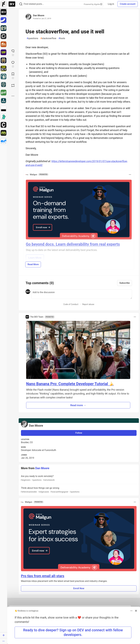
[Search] (21, 4)
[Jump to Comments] (13, 64)
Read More (33, 264)
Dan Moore (39, 15)
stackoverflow (48, 38)
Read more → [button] (78, 405)
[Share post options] (13, 96)
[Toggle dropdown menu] (130, 175)
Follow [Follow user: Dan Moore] (79, 433)
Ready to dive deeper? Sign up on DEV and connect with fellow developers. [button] (73, 632)
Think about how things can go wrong (78, 490)
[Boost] (13, 85)
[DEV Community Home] (12, 4)
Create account (128, 4)
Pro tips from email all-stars (43, 576)
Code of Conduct (71, 304)
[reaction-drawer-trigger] (13, 53)
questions (32, 38)
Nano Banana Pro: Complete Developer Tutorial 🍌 (70, 384)
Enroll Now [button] (79, 588)
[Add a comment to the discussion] (82, 294)
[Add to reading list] (13, 76)
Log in (111, 4)
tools (62, 38)
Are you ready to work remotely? (78, 478)
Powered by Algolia (93, 4)
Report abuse (88, 304)
